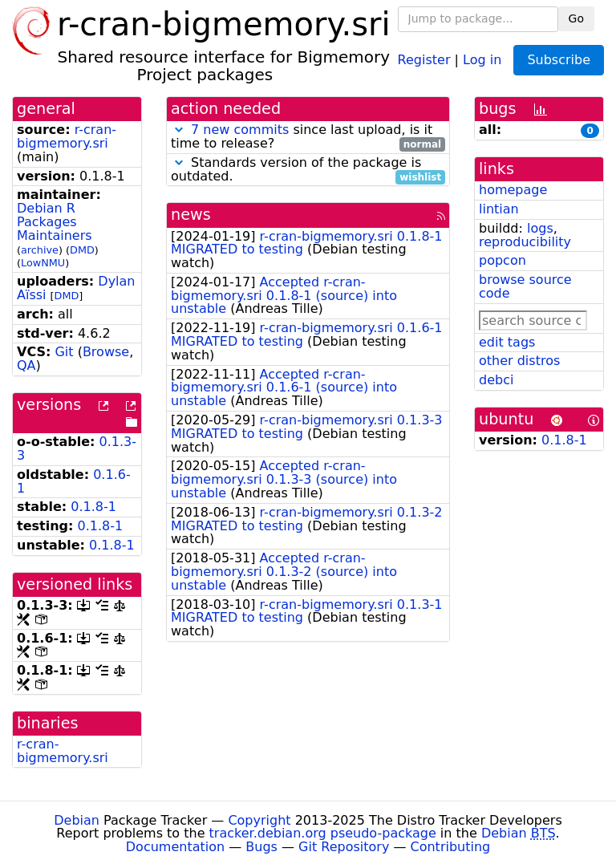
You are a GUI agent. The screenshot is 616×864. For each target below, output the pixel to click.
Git (64, 352)
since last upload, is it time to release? (308, 137)
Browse (106, 352)
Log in (482, 59)
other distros (519, 361)
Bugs (261, 847)
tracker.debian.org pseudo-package (323, 833)
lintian (499, 209)
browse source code (525, 286)
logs (540, 228)
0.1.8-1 (93, 507)
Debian (77, 820)
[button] (179, 130)
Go (576, 18)
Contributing (451, 847)
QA (26, 365)
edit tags (507, 342)
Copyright (259, 820)
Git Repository (344, 847)
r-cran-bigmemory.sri (67, 136)
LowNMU (43, 263)
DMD (82, 250)
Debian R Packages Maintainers (55, 222)
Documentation (175, 847)
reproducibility (525, 242)
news (191, 215)
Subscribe (559, 60)
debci (496, 380)
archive (40, 250)
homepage (513, 190)
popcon (503, 260)
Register (424, 59)
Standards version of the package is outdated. (308, 170)
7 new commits (240, 130)
